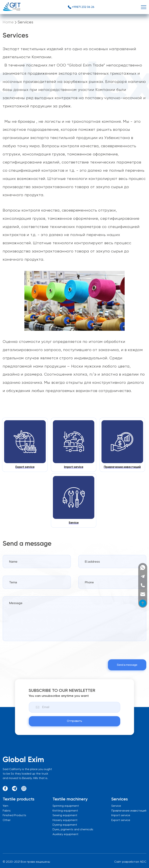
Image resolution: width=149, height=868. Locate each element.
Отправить (74, 721)
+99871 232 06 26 (81, 7)
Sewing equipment (65, 815)
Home (8, 22)
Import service (121, 815)
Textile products (19, 799)
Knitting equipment (65, 811)
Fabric (7, 811)
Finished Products (14, 815)
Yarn (5, 806)
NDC (143, 862)
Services (25, 22)
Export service (121, 820)
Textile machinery (70, 799)
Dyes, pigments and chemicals (73, 830)
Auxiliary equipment (65, 834)
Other (7, 820)
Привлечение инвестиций (129, 811)
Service (116, 806)
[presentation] (30, 650)
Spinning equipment (66, 806)
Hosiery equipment (65, 820)
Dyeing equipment (65, 825)
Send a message (127, 665)
